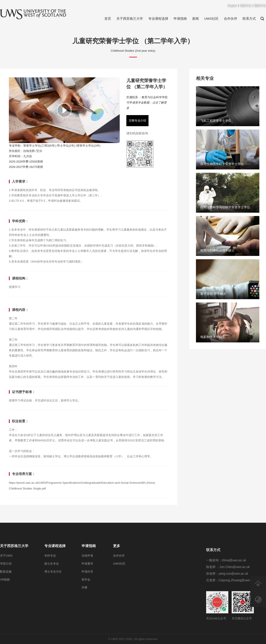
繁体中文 (260, 6)
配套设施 (6, 600)
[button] (64, 142)
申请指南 (180, 19)
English (232, 6)
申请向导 (87, 600)
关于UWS (6, 584)
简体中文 (246, 6)
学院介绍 (6, 592)
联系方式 (249, 19)
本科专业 (50, 584)
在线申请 (87, 584)
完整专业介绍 (137, 121)
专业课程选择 (158, 19)
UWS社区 (211, 19)
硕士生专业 (52, 592)
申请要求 (87, 592)
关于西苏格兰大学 (130, 19)
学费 (84, 616)
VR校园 (5, 608)
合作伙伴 (231, 19)
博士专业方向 (53, 600)
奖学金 (86, 608)
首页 (108, 19)
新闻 (196, 19)
